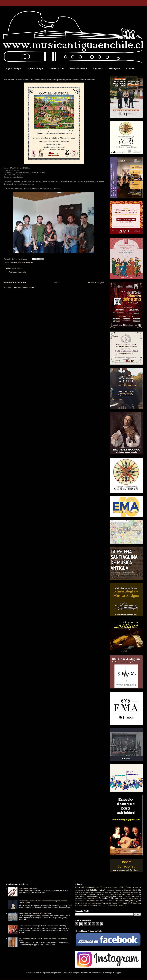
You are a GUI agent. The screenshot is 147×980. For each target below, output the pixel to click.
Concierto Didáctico (114, 890)
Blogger (118, 973)
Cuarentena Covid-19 (129, 894)
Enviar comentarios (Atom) (24, 288)
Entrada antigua (96, 283)
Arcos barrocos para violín (28, 888)
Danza (84, 896)
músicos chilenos (118, 905)
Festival (91, 898)
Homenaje (135, 899)
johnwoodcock (93, 973)
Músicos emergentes (25, 262)
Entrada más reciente (15, 283)
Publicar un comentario (17, 272)
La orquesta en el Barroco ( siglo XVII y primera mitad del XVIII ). (42, 926)
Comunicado (79, 890)
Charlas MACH (57, 69)
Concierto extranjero (82, 892)
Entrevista (128, 896)
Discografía (115, 69)
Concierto (13, 262)
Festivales (98, 69)
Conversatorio (81, 894)
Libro (102, 901)
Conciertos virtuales (101, 892)
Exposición (81, 899)
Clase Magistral (132, 887)
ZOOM (107, 905)
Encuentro (117, 896)
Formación (103, 898)
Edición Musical (106, 896)
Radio (124, 903)
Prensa (115, 903)
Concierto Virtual (131, 890)
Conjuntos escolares (131, 892)
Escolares (137, 896)
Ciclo (122, 887)
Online (87, 903)
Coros (105, 894)
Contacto (131, 69)
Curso (77, 896)
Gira (116, 898)
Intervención (79, 901)
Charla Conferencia (92, 887)
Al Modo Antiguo (35, 69)
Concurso (115, 892)
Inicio (57, 283)
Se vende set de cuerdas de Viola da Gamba (35, 913)
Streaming (137, 903)
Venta (92, 905)
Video (100, 905)
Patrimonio (95, 903)
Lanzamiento (91, 901)
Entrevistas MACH (79, 69)
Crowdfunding (114, 894)
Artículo (78, 887)
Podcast (105, 903)
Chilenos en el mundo (110, 887)
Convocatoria (94, 894)
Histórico (126, 898)
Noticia (78, 903)
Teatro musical (83, 905)
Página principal (13, 69)
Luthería (110, 901)
